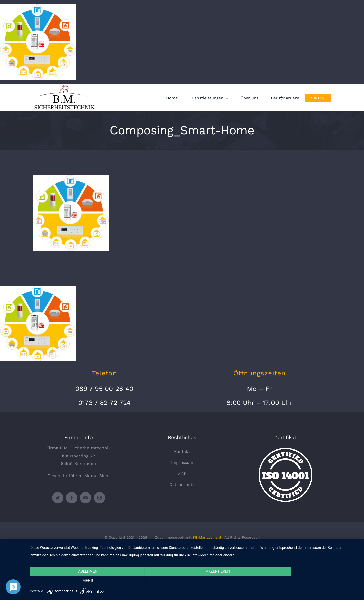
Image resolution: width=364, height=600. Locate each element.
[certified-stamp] (286, 450)
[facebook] (72, 498)
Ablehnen (80, 581)
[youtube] (86, 498)
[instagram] (99, 498)
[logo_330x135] (66, 87)
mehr (310, 581)
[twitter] (58, 498)
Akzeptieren (195, 581)
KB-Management (207, 537)
